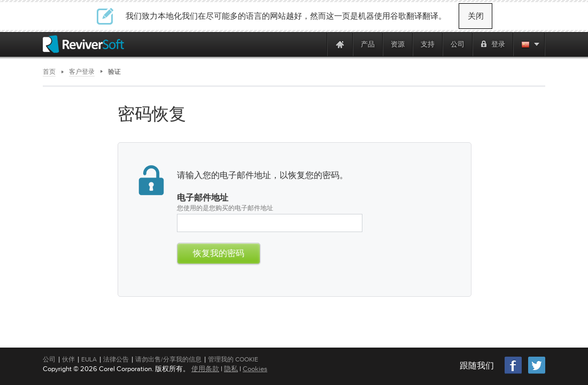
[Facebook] (514, 372)
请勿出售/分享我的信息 (168, 359)
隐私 (231, 369)
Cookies (255, 369)
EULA (89, 359)
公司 (49, 359)
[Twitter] (537, 372)
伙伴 (68, 359)
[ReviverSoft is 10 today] (316, 44)
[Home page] (340, 44)
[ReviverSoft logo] (83, 44)
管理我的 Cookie (233, 359)
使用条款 (205, 369)
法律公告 (116, 359)
